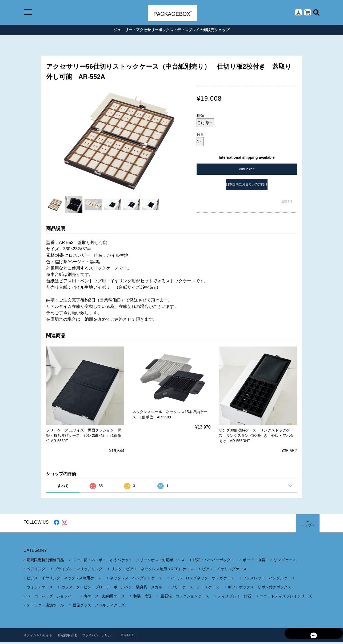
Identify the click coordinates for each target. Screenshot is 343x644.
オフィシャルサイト (38, 637)
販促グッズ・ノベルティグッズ (99, 607)
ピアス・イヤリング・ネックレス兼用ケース (64, 580)
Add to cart (247, 171)
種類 (200, 117)
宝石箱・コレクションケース (185, 598)
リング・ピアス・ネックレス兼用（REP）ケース (152, 571)
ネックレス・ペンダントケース (136, 580)
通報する (287, 203)
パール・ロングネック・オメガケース (202, 580)
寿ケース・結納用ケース (104, 598)
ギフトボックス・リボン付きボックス (260, 589)
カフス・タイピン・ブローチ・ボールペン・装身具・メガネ (112, 589)
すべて (63, 488)
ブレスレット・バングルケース (269, 580)
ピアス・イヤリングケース (224, 571)
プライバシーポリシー (98, 637)
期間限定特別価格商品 (45, 562)
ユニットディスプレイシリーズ (286, 598)
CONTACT (127, 637)
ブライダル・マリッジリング (78, 571)
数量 (200, 136)
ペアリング (36, 571)
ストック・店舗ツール (45, 607)
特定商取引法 (67, 637)
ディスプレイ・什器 (234, 598)
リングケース (285, 562)
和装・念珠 (143, 598)
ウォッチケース (40, 589)
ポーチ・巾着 (254, 562)
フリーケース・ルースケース (195, 589)
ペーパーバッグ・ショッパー (51, 598)
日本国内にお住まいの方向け (247, 186)
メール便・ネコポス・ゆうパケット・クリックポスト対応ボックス (129, 562)
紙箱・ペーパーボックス (214, 562)
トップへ (308, 525)
